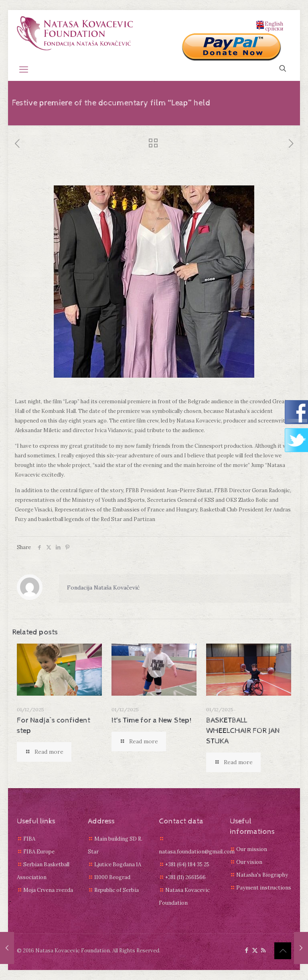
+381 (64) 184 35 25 (187, 864)
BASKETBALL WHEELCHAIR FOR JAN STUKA (243, 731)
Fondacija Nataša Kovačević (103, 588)
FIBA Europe (39, 852)
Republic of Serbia (117, 890)
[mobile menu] (24, 69)
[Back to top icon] (283, 951)
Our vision (249, 862)
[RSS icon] (263, 950)
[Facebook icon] (246, 950)
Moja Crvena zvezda (48, 890)
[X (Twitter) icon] (255, 950)
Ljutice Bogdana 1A (118, 864)
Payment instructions (264, 888)
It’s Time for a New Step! (152, 720)
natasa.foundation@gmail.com (197, 852)
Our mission (252, 849)
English (270, 23)
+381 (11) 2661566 (185, 877)
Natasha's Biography (262, 875)
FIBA (29, 839)
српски (270, 28)
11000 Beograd (112, 877)
